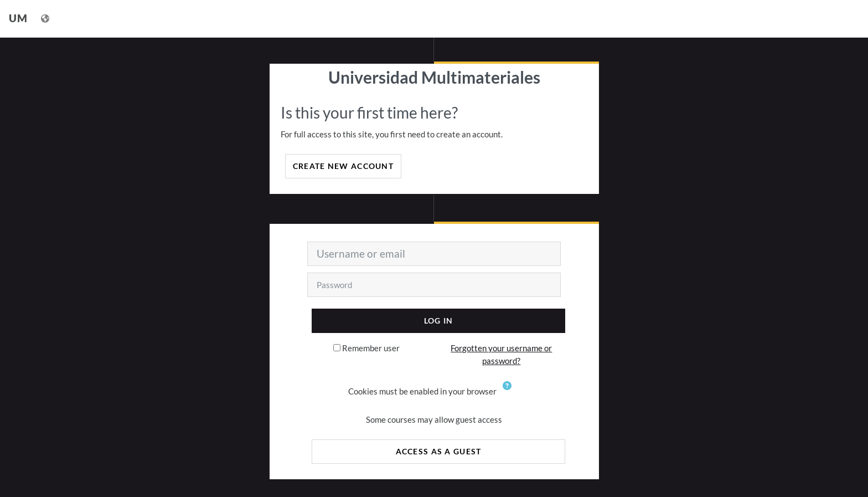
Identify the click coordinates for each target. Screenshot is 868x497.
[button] (509, 392)
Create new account (343, 166)
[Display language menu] (46, 19)
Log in (439, 321)
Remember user (371, 348)
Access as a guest (439, 451)
